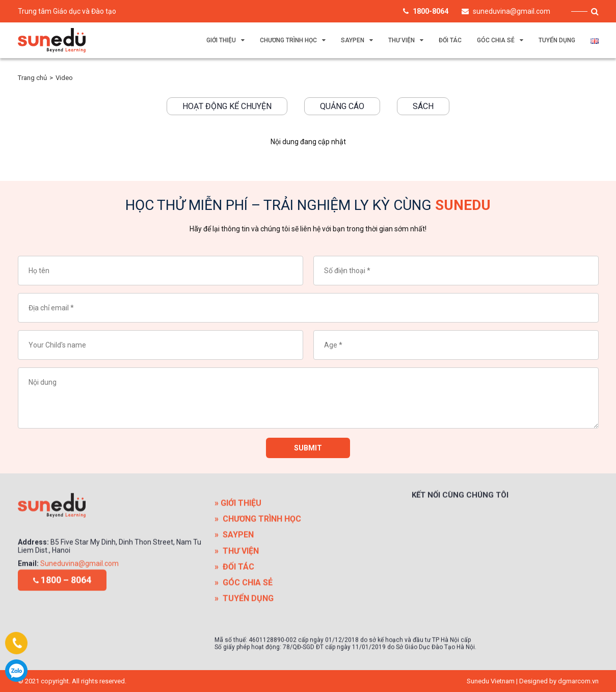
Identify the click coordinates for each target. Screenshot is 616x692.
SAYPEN (353, 40)
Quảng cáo (342, 106)
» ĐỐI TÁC (234, 626)
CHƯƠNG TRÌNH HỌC (288, 40)
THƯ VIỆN (401, 40)
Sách (423, 106)
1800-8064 (16, 671)
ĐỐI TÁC (450, 40)
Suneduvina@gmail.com (79, 603)
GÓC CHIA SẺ (496, 40)
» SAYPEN (234, 594)
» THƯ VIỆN (237, 610)
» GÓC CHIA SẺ (244, 642)
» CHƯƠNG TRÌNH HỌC (258, 578)
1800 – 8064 (62, 591)
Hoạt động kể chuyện (227, 106)
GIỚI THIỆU (221, 40)
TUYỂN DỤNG (557, 40)
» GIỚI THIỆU (238, 562)
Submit (308, 452)
